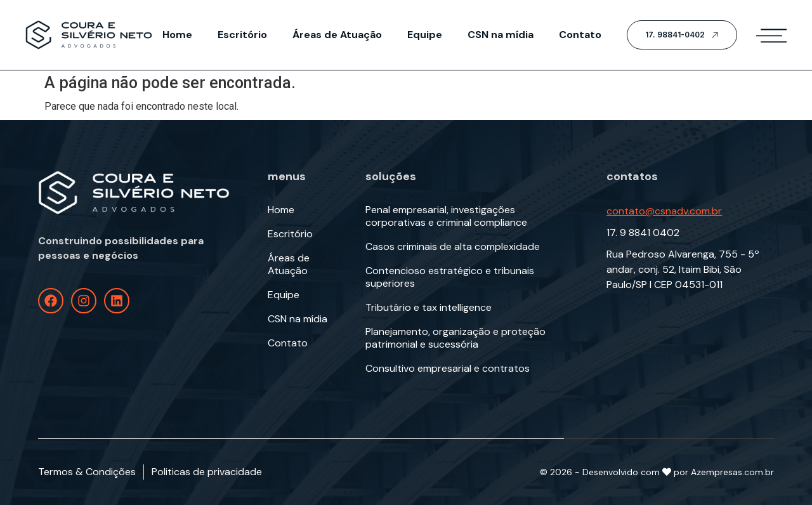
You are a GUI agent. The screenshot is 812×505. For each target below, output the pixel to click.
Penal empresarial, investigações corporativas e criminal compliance (446, 216)
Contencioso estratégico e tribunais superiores (450, 277)
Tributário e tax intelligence (429, 308)
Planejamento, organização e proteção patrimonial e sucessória (455, 338)
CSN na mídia (501, 35)
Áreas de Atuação (337, 35)
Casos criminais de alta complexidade (453, 247)
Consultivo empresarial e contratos (448, 369)
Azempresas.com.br (732, 472)
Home (177, 35)
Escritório (242, 35)
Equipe (425, 35)
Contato (580, 35)
